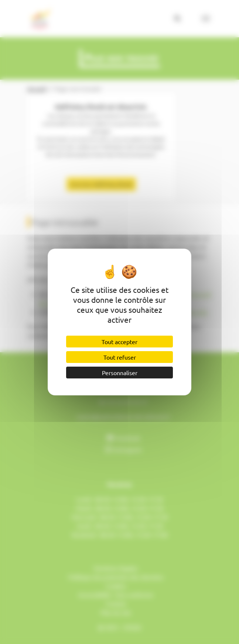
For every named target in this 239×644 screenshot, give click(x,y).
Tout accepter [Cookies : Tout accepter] (119, 342)
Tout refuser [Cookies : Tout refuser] (120, 357)
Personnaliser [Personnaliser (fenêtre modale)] (120, 373)
